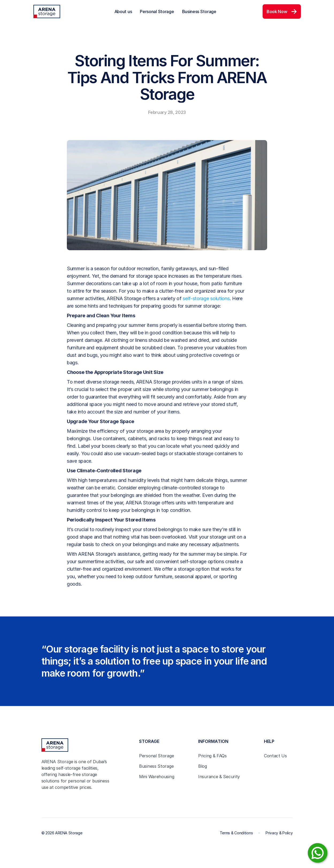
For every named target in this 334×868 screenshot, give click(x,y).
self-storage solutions (206, 302)
